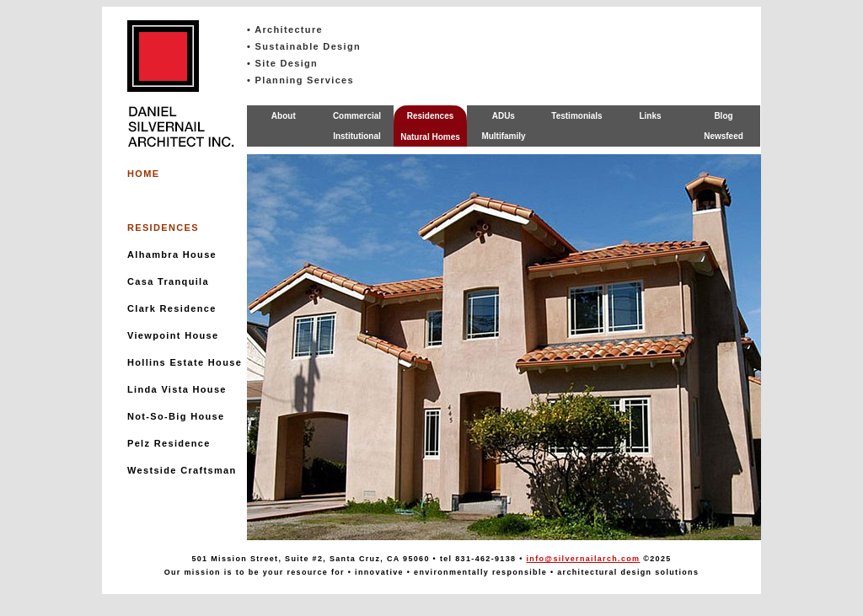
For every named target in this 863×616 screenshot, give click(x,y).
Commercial (357, 116)
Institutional (357, 136)
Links (650, 116)
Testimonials (576, 116)
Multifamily (503, 136)
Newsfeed (724, 136)
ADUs (504, 116)
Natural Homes (430, 137)
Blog (724, 116)
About (284, 116)
